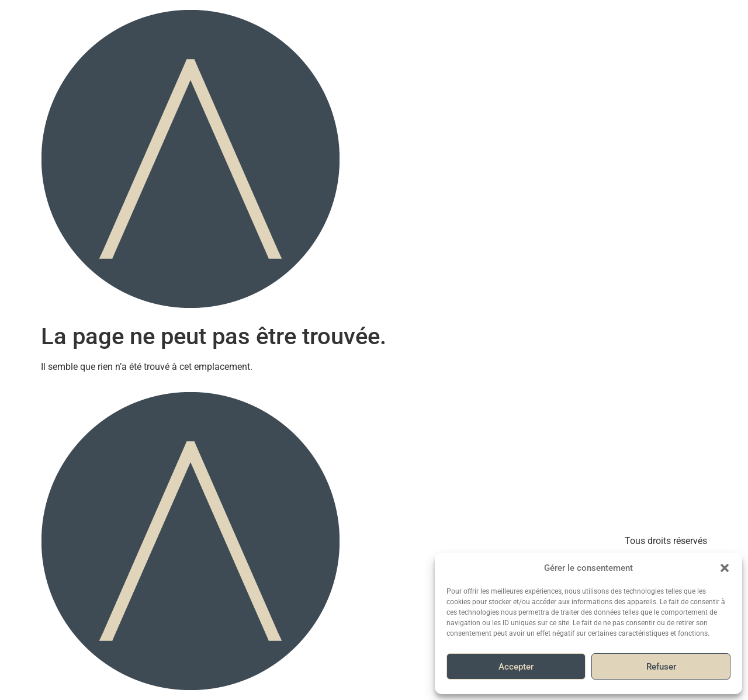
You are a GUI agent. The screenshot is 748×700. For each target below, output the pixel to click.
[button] (725, 568)
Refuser (661, 667)
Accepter (516, 667)
